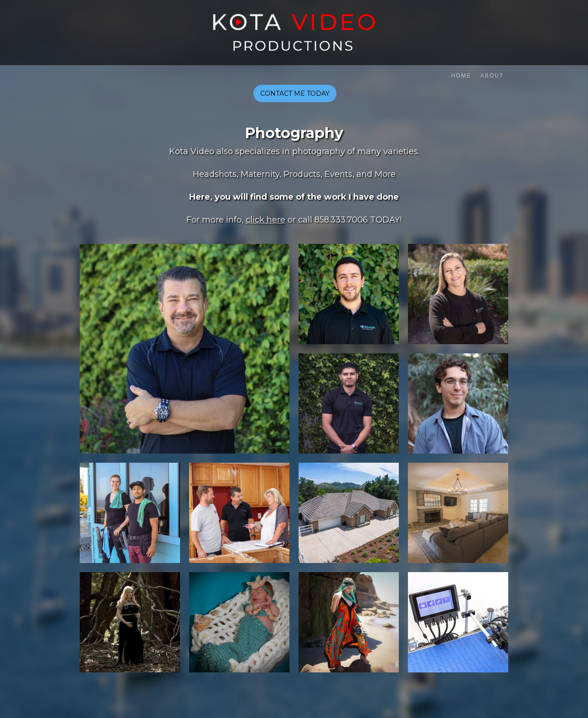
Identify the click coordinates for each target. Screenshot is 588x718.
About (492, 76)
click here (266, 220)
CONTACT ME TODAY (295, 93)
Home (461, 76)
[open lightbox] (185, 349)
